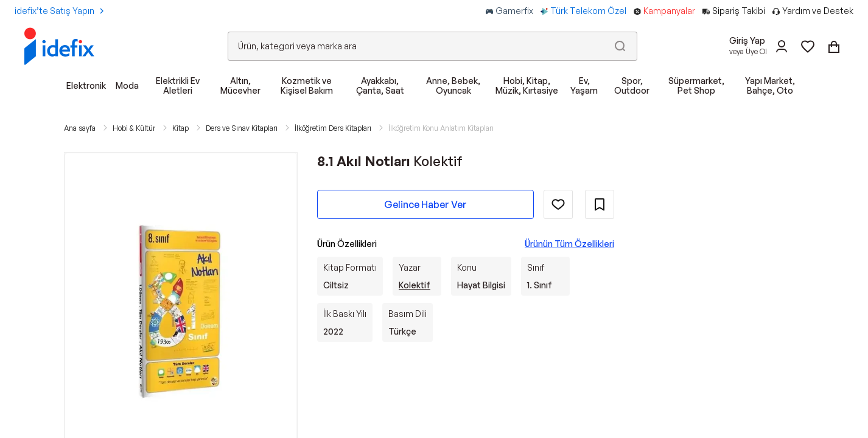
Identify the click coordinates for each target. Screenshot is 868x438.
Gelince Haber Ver (425, 204)
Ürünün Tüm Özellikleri (569, 244)
